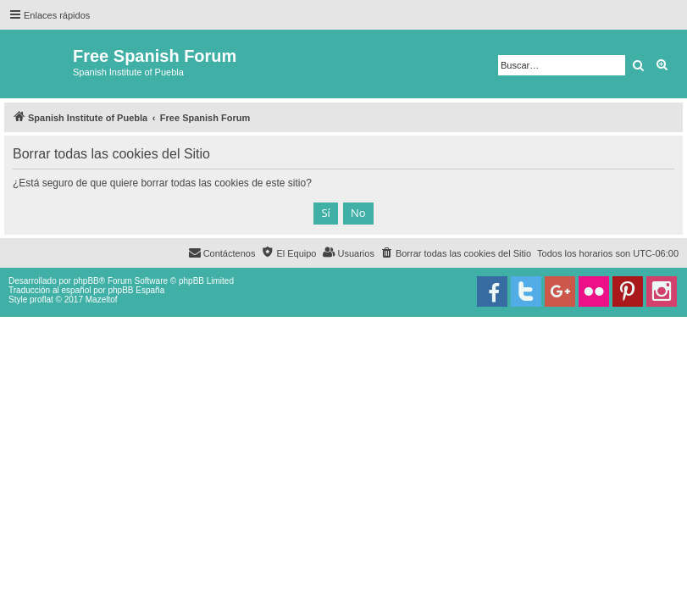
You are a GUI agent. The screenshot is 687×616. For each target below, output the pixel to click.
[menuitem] (456, 253)
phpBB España (136, 290)
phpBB (86, 281)
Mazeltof (102, 300)
